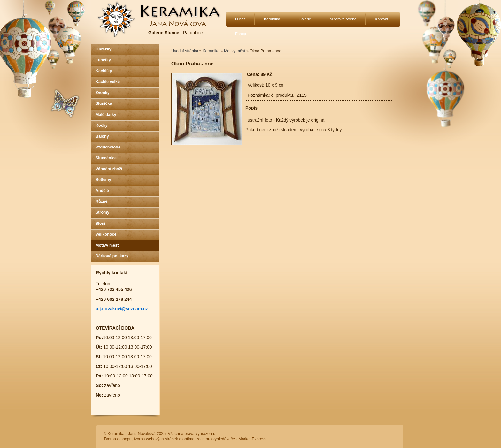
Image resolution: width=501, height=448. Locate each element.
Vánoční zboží (109, 169)
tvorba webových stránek (156, 439)
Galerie (305, 19)
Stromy (102, 212)
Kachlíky (104, 71)
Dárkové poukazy (112, 256)
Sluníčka (104, 103)
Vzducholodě (108, 147)
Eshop (241, 34)
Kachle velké (108, 82)
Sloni (100, 224)
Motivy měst (107, 245)
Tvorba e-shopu (118, 439)
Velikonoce (106, 234)
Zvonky (103, 93)
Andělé (102, 191)
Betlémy (103, 180)
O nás (240, 19)
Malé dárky (106, 115)
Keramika (272, 19)
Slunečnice (106, 158)
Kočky (102, 125)
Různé (102, 201)
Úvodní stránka (185, 51)
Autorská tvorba (343, 19)
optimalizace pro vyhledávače (209, 439)
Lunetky (103, 60)
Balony (102, 136)
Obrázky (103, 49)
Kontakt (381, 19)
